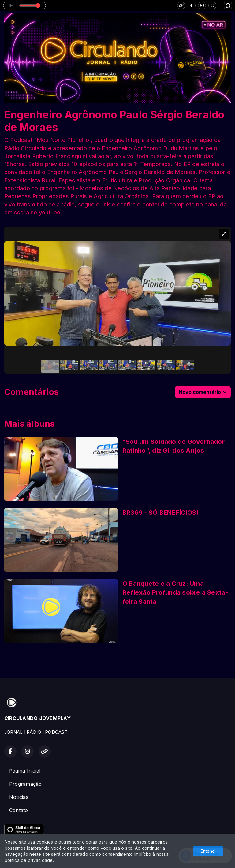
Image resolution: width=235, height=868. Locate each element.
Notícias (19, 797)
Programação (26, 784)
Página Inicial (25, 771)
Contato (19, 810)
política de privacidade (29, 860)
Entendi (208, 851)
